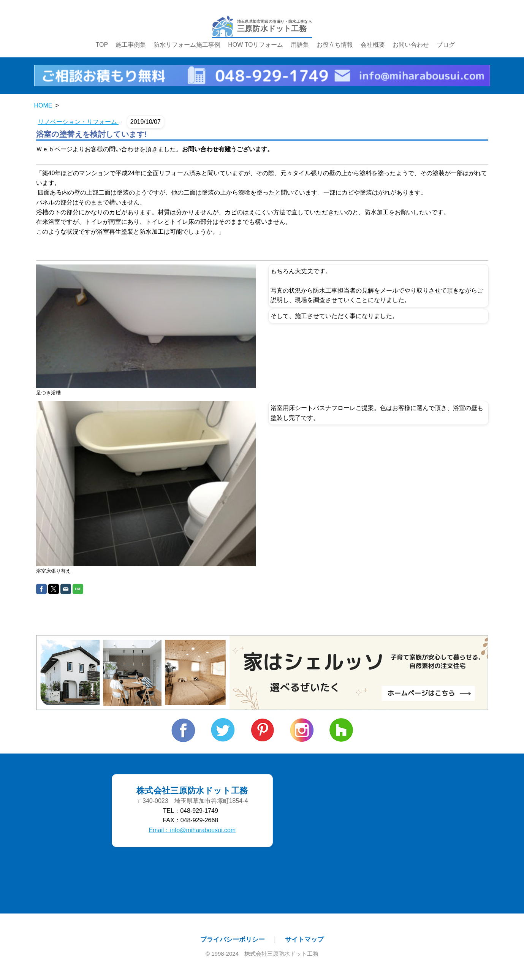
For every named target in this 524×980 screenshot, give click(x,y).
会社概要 (373, 45)
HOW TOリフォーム (256, 45)
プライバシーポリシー (233, 939)
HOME (43, 105)
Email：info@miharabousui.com (192, 830)
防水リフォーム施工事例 (187, 45)
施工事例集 (131, 45)
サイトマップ (304, 939)
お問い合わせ (411, 45)
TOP (102, 45)
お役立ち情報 (335, 45)
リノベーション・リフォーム (78, 122)
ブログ (446, 45)
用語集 (300, 45)
